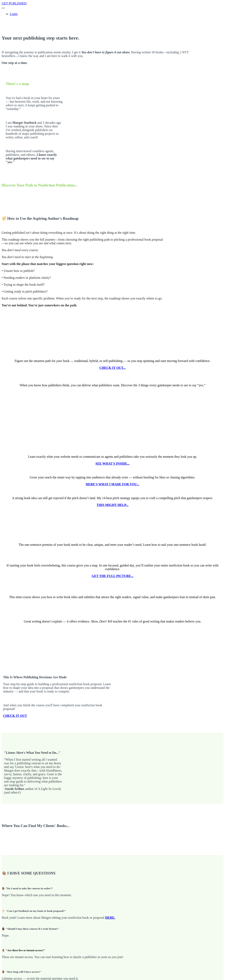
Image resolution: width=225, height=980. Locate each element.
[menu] (112, 14)
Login (14, 14)
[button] (3, 8)
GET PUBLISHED (14, 3)
